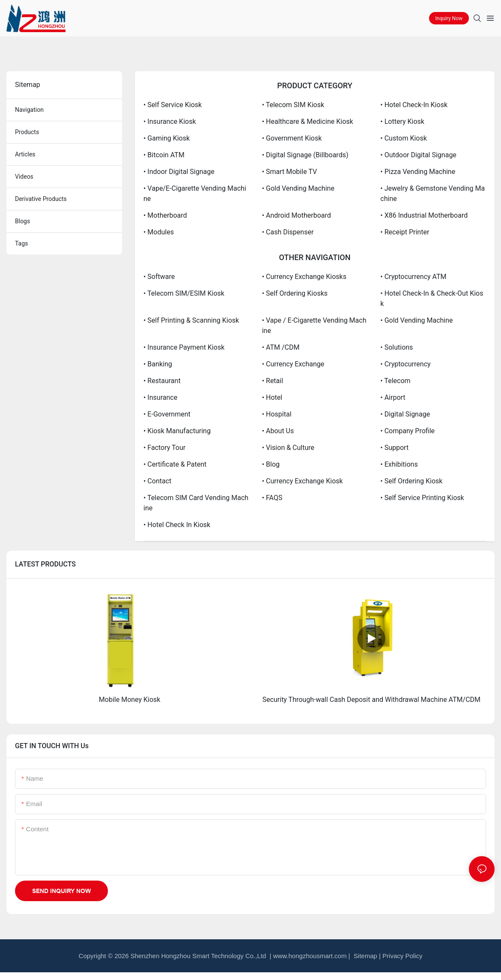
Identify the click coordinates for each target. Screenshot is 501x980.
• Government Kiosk (292, 138)
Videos (24, 177)
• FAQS (272, 498)
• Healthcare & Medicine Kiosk (308, 121)
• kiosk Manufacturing (177, 431)
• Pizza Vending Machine (418, 172)
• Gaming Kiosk (167, 138)
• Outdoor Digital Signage (418, 155)
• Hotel (272, 397)
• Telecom (395, 381)
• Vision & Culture (288, 448)
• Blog (271, 464)
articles (25, 154)
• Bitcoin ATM (164, 155)
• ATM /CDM (281, 347)
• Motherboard (165, 215)
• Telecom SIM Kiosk (293, 105)
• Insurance (160, 397)
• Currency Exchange (293, 364)
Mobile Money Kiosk (130, 700)
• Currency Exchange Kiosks (304, 277)
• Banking (158, 364)
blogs (22, 221)
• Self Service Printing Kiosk (422, 498)
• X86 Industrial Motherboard (424, 215)
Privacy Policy (402, 956)
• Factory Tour (164, 448)
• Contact (157, 481)
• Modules (159, 232)
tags (21, 243)
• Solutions (397, 347)
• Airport (393, 397)
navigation (29, 110)
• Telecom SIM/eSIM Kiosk (184, 293)
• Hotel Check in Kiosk (177, 525)
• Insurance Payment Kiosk (184, 347)
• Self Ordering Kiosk (411, 481)
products (27, 132)
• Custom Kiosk (403, 138)
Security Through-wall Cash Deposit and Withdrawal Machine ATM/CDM (371, 700)
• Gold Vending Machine (298, 188)
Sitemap (365, 956)
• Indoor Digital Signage (179, 172)
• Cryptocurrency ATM (413, 277)
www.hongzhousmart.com (310, 956)
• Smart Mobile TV (289, 172)
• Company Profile (407, 431)
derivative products (41, 199)
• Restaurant (162, 381)
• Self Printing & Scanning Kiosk (191, 320)
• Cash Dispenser (288, 232)
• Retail (273, 381)
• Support (394, 448)
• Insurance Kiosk (170, 121)
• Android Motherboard (297, 215)
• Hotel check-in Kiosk (414, 105)
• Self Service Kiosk (173, 105)
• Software (159, 277)
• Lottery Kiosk (402, 121)
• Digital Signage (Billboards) (305, 155)
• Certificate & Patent (175, 464)
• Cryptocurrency (405, 364)
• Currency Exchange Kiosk (303, 481)
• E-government (167, 414)
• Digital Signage (405, 414)
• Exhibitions (399, 464)
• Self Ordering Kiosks (295, 293)
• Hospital (277, 414)
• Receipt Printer (405, 232)
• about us (278, 431)
